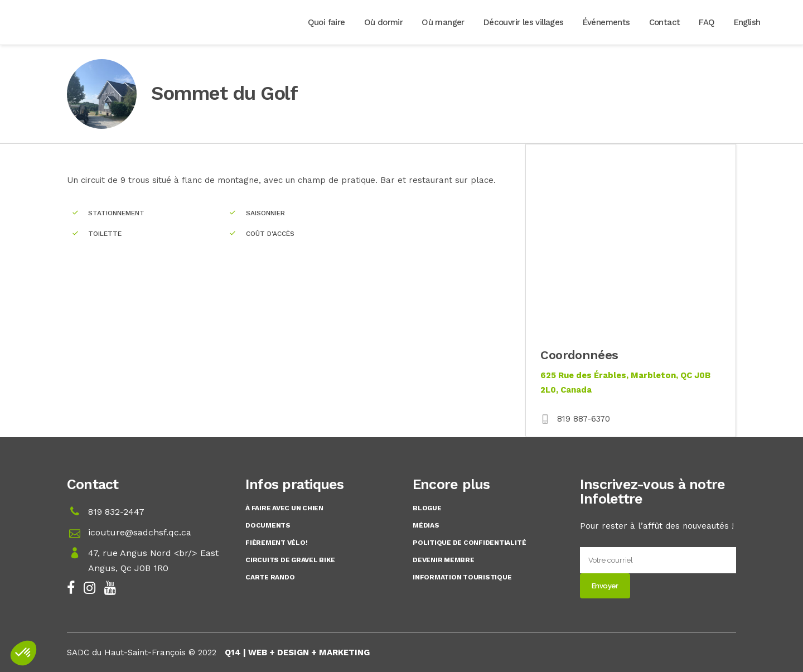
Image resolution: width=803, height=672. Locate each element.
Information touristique (462, 577)
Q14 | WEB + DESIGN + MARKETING (297, 652)
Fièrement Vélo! (276, 543)
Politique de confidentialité (469, 543)
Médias (426, 525)
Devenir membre (444, 560)
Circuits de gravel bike (290, 560)
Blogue (427, 508)
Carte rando (270, 577)
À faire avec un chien (284, 508)
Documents (268, 525)
